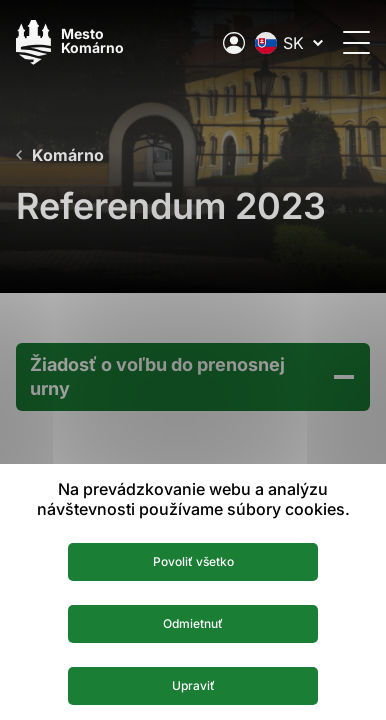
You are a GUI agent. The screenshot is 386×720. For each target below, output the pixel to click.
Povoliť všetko (193, 561)
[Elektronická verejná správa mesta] (234, 43)
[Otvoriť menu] (356, 42)
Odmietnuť (193, 623)
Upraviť (193, 685)
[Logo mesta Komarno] (70, 42)
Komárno (68, 155)
